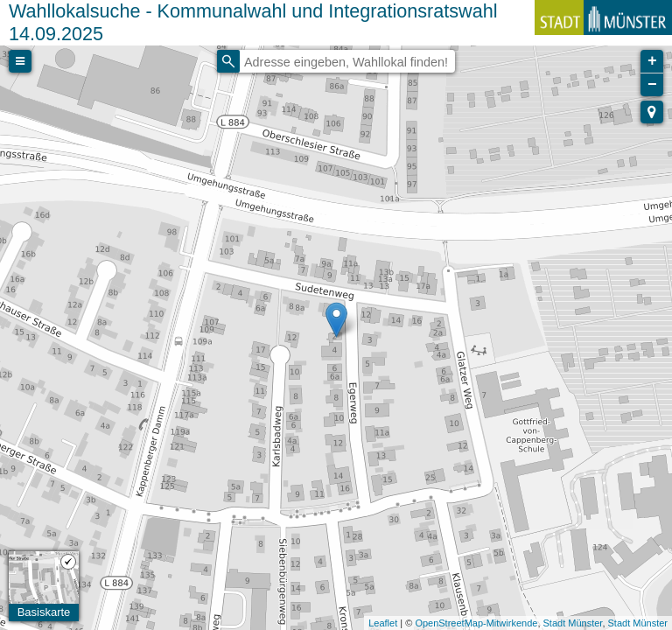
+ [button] (652, 61)
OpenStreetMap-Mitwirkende (476, 623)
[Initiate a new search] (228, 61)
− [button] (652, 85)
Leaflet (383, 623)
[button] (652, 112)
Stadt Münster (573, 623)
